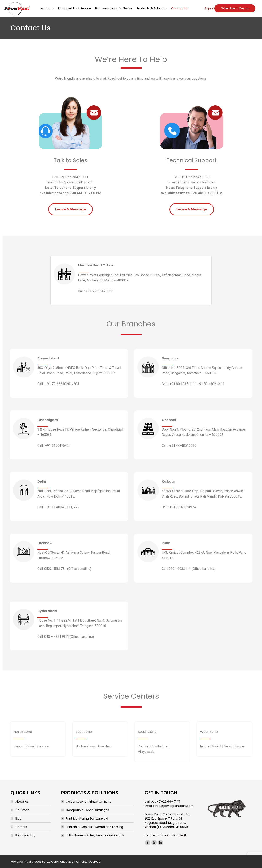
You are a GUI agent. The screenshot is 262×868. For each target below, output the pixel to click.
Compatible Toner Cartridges (87, 810)
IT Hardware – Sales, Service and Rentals (95, 835)
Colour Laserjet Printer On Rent (88, 802)
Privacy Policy (25, 835)
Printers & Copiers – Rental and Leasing (94, 827)
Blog (18, 818)
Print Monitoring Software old (87, 818)
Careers (21, 827)
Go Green (22, 810)
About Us (22, 802)
